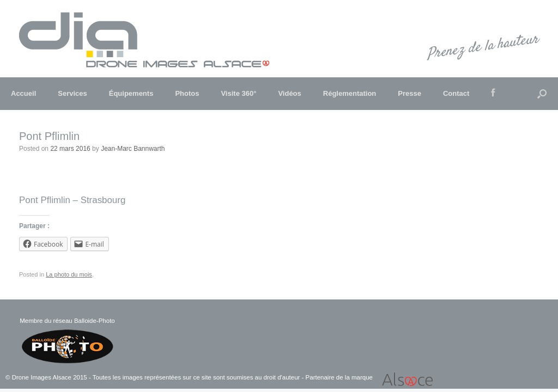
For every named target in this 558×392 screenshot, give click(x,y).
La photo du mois (69, 274)
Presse (410, 93)
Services (72, 93)
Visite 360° (238, 93)
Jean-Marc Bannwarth (133, 149)
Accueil (23, 93)
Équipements (131, 93)
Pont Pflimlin (49, 136)
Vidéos (289, 93)
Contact (456, 93)
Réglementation (350, 93)
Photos (187, 93)
